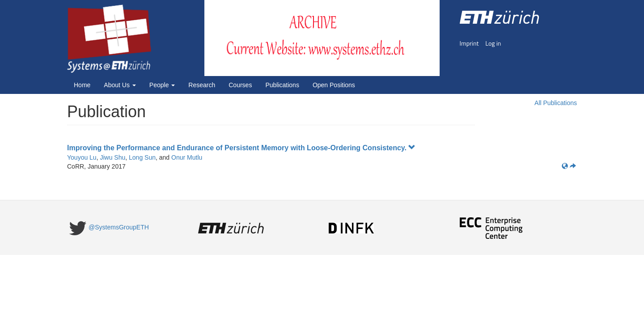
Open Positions (334, 85)
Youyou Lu (82, 157)
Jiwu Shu (112, 157)
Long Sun (142, 157)
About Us (120, 85)
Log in (493, 43)
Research (202, 85)
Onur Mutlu (187, 157)
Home (82, 85)
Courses (240, 85)
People (162, 85)
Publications (282, 85)
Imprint (469, 43)
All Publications (556, 103)
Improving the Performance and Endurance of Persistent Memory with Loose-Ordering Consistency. (241, 148)
